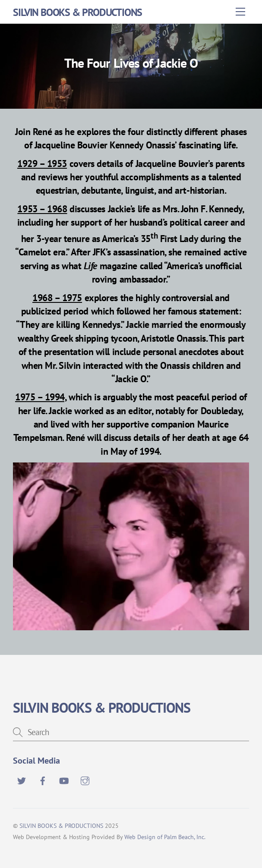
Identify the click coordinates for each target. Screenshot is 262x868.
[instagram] (85, 780)
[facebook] (43, 780)
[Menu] (240, 12)
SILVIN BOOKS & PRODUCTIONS (61, 826)
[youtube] (64, 780)
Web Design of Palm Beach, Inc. (165, 837)
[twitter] (22, 780)
